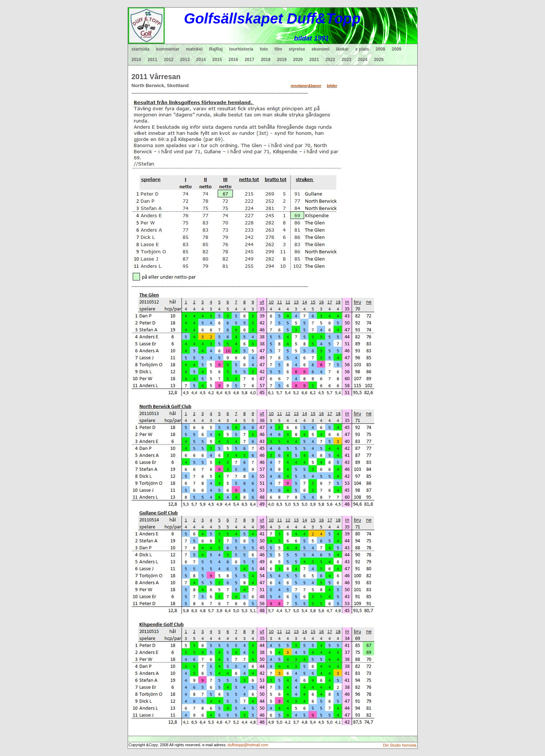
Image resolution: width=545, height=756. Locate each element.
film (278, 49)
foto (264, 49)
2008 (380, 49)
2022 (330, 60)
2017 (249, 60)
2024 (363, 60)
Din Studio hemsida (400, 745)
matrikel (194, 49)
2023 (347, 60)
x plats (362, 49)
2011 (152, 60)
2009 (397, 49)
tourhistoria (241, 49)
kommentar (168, 49)
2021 (314, 60)
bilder (332, 86)
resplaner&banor (306, 86)
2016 (233, 60)
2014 (201, 60)
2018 (266, 60)
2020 (298, 60)
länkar (342, 49)
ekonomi (321, 49)
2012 (169, 60)
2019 (282, 60)
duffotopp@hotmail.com (248, 745)
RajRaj (216, 49)
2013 (185, 60)
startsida (141, 49)
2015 (217, 60)
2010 (137, 60)
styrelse (297, 49)
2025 (379, 60)
